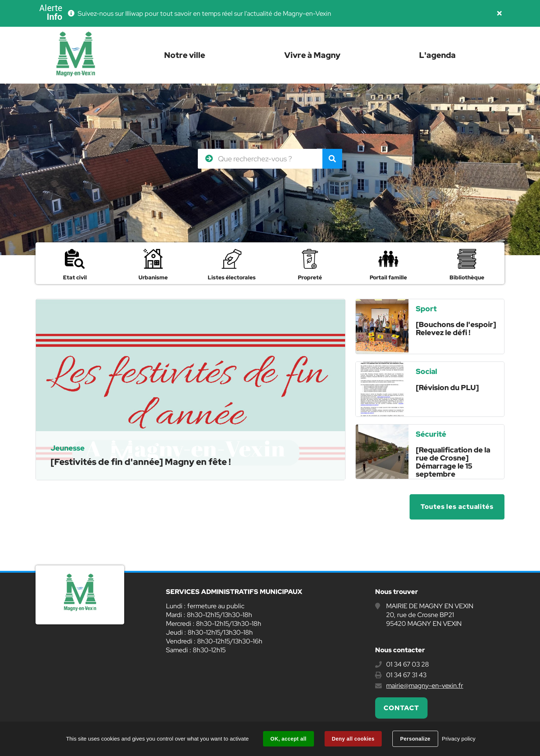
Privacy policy (459, 739)
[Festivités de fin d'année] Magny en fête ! (141, 462)
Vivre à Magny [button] (312, 55)
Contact (401, 708)
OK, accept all (288, 739)
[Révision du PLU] (447, 388)
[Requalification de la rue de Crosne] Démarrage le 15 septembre (453, 462)
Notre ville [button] (185, 55)
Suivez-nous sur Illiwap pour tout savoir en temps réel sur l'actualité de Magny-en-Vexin (204, 13)
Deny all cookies (353, 739)
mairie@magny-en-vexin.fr (425, 685)
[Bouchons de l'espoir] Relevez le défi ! (456, 329)
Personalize (415, 739)
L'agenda (437, 55)
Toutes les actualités (457, 507)
